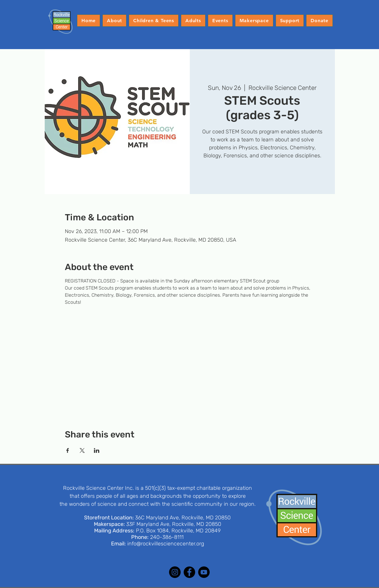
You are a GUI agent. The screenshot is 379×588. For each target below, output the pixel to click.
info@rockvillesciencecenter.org (166, 544)
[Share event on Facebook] (68, 450)
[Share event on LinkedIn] (97, 450)
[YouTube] (204, 572)
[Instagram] (175, 572)
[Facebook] (189, 572)
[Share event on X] (82, 450)
